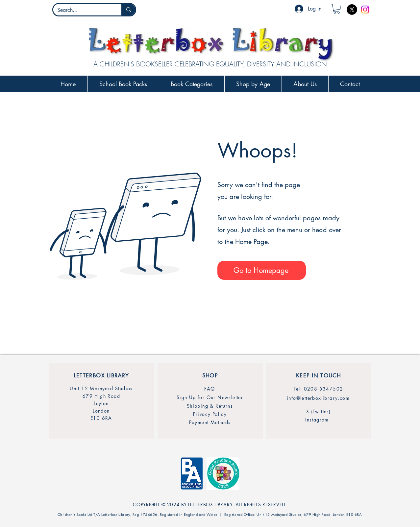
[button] (337, 9)
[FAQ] (210, 389)
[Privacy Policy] (210, 414)
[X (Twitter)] (319, 411)
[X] (352, 10)
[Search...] (83, 10)
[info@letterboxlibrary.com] (318, 398)
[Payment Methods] (210, 422)
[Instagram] (365, 10)
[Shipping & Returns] (210, 406)
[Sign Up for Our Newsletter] (210, 397)
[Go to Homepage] (262, 270)
